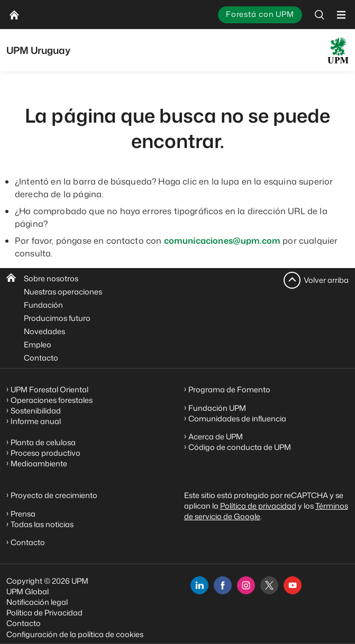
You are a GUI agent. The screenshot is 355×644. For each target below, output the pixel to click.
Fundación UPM (217, 408)
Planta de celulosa (43, 442)
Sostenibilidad (36, 411)
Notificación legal (37, 602)
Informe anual (36, 421)
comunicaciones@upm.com (222, 241)
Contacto (41, 358)
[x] (269, 585)
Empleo (38, 344)
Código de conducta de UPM (240, 447)
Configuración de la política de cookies (75, 634)
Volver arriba (326, 280)
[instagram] (246, 585)
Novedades (44, 331)
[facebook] (223, 585)
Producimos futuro (57, 318)
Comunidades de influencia (237, 418)
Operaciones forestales (52, 400)
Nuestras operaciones (63, 292)
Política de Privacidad (44, 613)
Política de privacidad (258, 506)
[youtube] (293, 585)
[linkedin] (199, 585)
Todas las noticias (42, 524)
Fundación (43, 305)
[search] (320, 15)
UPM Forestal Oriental (49, 389)
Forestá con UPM (260, 14)
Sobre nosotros (51, 278)
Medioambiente (39, 463)
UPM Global (28, 591)
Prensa (23, 514)
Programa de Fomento (229, 389)
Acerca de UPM (216, 436)
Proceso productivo (45, 453)
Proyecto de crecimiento (54, 495)
